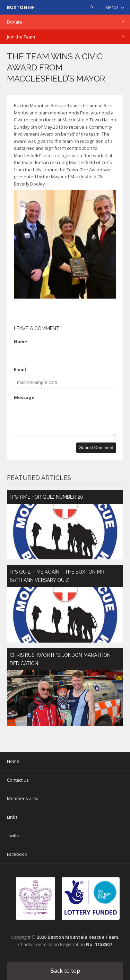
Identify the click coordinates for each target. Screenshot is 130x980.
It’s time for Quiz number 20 (46, 497)
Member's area (23, 798)
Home (13, 761)
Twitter (14, 835)
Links (12, 817)
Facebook (17, 854)
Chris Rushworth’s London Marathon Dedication (60, 659)
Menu (112, 7)
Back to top (65, 971)
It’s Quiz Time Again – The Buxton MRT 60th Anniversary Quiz (59, 576)
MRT (22, 7)
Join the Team (21, 37)
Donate (15, 22)
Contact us (18, 780)
